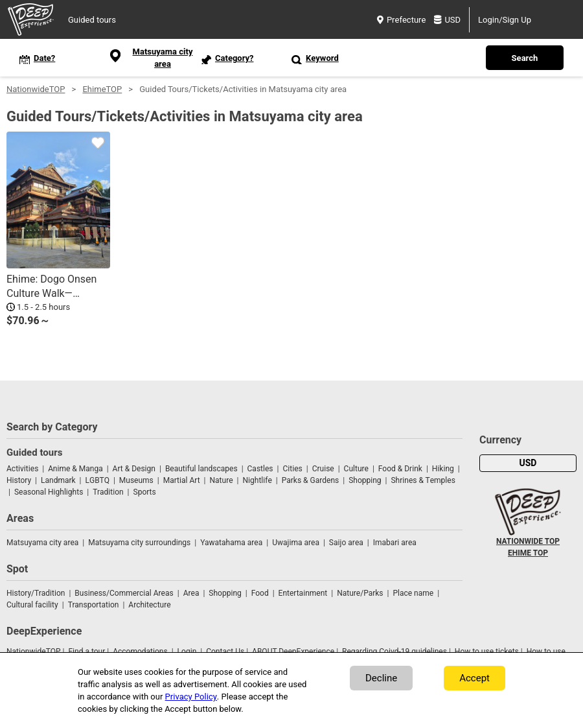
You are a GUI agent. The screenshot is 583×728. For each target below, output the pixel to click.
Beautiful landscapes (201, 469)
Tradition (108, 492)
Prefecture (401, 20)
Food (260, 593)
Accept (474, 678)
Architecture (149, 605)
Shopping (365, 480)
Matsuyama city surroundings (139, 543)
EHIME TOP (528, 553)
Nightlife (257, 480)
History (19, 480)
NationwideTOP (36, 89)
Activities (22, 469)
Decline (381, 678)
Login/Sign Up (505, 20)
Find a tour (86, 652)
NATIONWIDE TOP (528, 541)
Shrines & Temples (423, 480)
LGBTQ (97, 480)
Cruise (323, 469)
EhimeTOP (102, 89)
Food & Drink (400, 469)
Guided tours (92, 20)
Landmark (58, 480)
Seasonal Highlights (49, 492)
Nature (222, 480)
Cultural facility (32, 605)
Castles (260, 469)
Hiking (443, 469)
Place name (414, 593)
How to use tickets (487, 652)
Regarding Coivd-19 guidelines (394, 652)
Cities (292, 469)
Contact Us (225, 652)
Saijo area (346, 543)
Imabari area (395, 543)
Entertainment (303, 593)
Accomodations (140, 652)
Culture (356, 469)
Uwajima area (296, 543)
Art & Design (134, 469)
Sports (145, 492)
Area (191, 593)
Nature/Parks (360, 593)
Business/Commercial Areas (124, 593)
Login (187, 652)
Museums (136, 480)
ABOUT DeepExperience (293, 652)
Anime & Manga (75, 469)
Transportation (94, 605)
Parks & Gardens (311, 480)
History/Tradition (36, 593)
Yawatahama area (231, 543)
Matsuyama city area (42, 543)
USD (447, 20)
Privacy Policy (191, 697)
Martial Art (182, 480)
